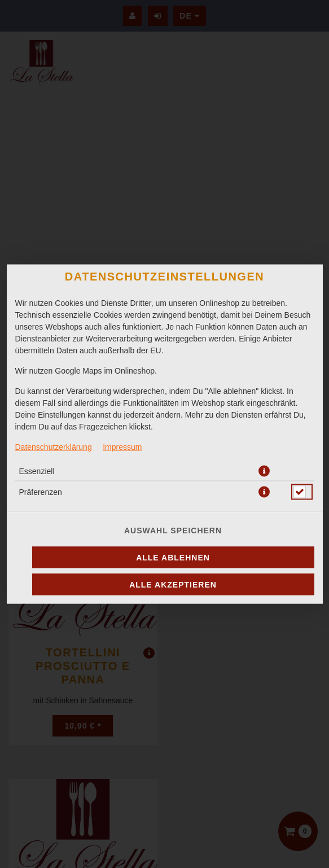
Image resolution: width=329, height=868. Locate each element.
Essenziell (37, 471)
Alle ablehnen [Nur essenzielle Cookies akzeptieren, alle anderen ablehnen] (173, 558)
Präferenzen (41, 492)
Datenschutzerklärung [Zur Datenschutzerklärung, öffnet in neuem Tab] (54, 447)
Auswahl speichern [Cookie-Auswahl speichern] (173, 531)
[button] (264, 471)
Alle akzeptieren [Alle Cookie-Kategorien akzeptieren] (173, 585)
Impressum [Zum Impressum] (122, 447)
